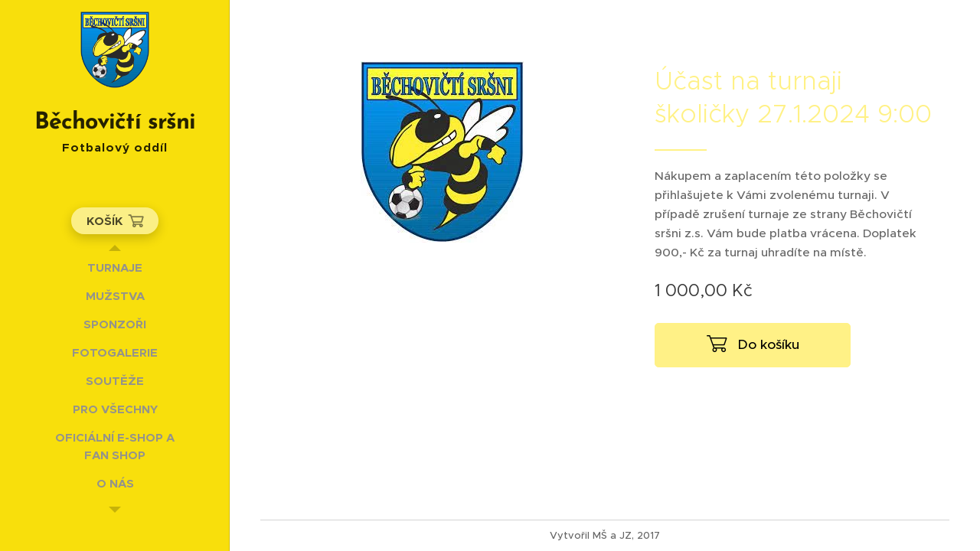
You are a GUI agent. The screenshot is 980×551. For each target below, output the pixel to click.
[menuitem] (115, 267)
